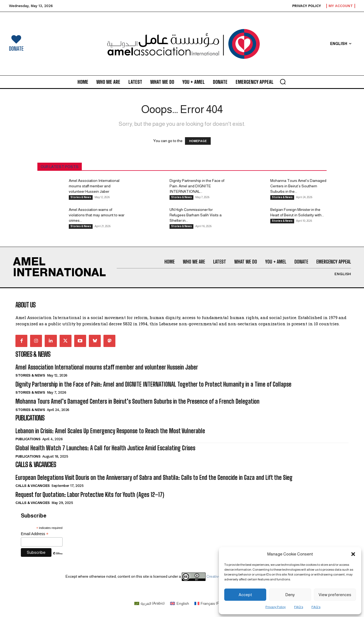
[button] (353, 554)
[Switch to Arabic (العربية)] (150, 603)
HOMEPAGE (198, 141)
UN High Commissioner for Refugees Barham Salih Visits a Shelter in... (196, 215)
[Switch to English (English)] (180, 603)
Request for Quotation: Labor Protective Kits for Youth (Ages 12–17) (90, 495)
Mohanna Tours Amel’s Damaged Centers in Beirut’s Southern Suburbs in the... (298, 186)
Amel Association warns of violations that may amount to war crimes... (97, 215)
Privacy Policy (276, 607)
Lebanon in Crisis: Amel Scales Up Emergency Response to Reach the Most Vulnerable (110, 431)
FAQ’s (299, 607)
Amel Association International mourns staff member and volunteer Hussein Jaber (94, 186)
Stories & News (81, 197)
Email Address (35, 534)
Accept (245, 595)
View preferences (335, 595)
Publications (28, 439)
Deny (290, 595)
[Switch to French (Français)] (212, 603)
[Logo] (182, 44)
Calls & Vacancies (33, 486)
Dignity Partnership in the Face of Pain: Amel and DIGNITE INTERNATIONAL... (197, 186)
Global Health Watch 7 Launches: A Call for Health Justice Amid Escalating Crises (105, 448)
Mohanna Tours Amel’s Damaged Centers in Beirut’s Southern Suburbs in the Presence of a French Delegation (137, 401)
